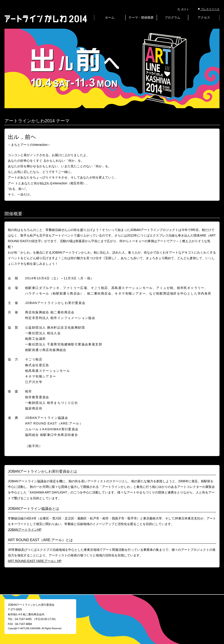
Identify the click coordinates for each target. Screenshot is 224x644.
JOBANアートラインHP (25, 530)
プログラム (172, 17)
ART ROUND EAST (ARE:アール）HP (35, 561)
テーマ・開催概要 (141, 17)
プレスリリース (209, 9)
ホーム (110, 17)
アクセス (204, 17)
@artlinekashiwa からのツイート (175, 602)
